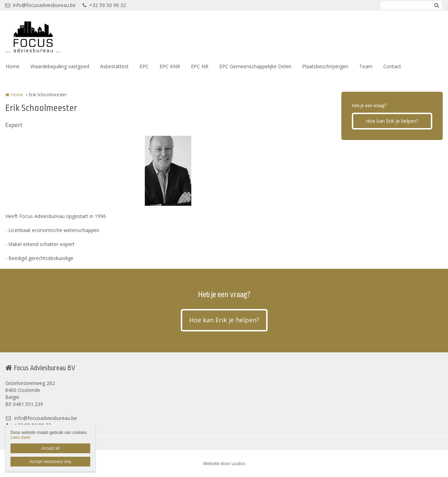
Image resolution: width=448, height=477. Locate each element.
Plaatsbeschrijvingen (325, 66)
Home (13, 66)
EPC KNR (170, 66)
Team (366, 66)
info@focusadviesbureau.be (40, 5)
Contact (392, 66)
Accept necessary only (50, 462)
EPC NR (200, 66)
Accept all (50, 448)
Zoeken (436, 5)
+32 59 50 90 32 (104, 5)
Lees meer (20, 437)
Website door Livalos (224, 464)
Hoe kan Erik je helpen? (392, 121)
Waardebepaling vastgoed (60, 66)
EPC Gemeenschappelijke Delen (255, 66)
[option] (168, 171)
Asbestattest (114, 66)
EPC (144, 66)
